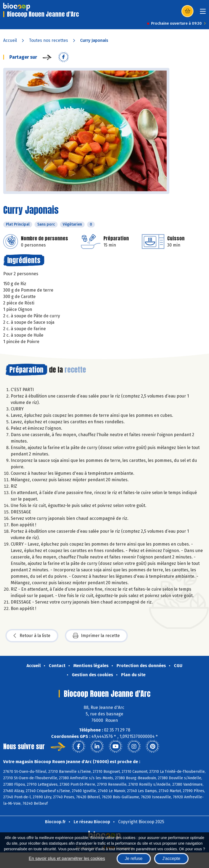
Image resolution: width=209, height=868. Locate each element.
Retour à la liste (32, 636)
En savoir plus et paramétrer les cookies (67, 858)
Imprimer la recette (96, 636)
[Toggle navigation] (203, 13)
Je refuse (134, 858)
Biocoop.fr (55, 822)
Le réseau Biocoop (92, 822)
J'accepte (171, 858)
